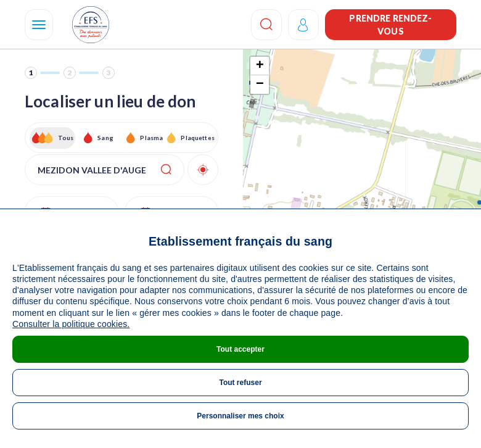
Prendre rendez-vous (390, 25)
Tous (66, 138)
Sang (105, 138)
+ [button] (260, 66)
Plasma (151, 138)
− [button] (260, 85)
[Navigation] (39, 25)
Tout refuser (240, 383)
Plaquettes (197, 138)
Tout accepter (240, 349)
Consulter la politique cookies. (71, 324)
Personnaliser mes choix (240, 416)
